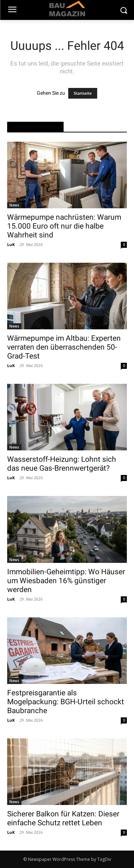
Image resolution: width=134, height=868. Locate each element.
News (14, 205)
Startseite (83, 93)
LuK (11, 244)
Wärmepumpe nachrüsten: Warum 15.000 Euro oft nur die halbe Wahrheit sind (64, 226)
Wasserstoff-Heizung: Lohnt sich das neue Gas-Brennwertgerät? (62, 464)
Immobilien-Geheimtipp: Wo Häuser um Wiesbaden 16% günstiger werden (66, 581)
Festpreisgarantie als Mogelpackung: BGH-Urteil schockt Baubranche (66, 702)
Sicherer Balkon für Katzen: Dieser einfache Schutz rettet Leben (63, 818)
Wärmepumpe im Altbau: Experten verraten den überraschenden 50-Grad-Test (64, 347)
